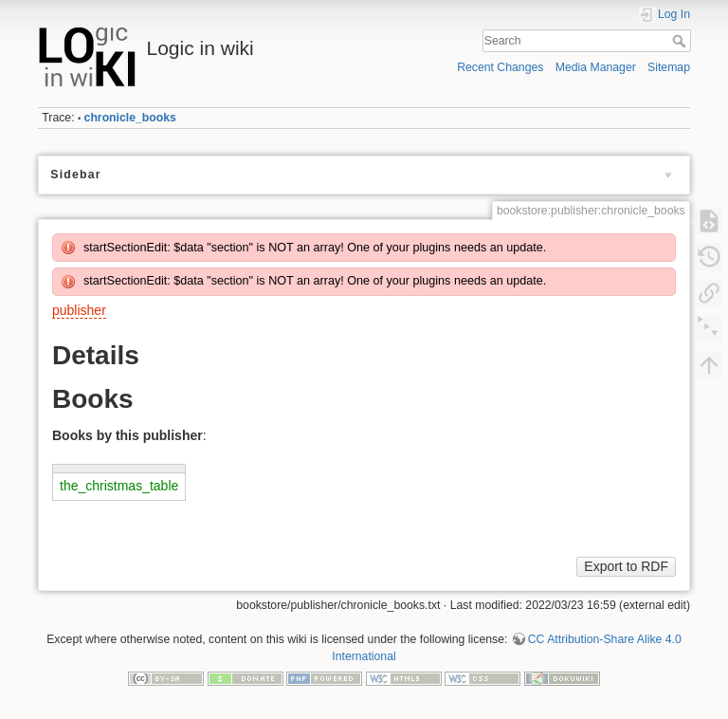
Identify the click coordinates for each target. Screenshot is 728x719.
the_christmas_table (119, 486)
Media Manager (596, 67)
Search (681, 41)
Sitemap (669, 67)
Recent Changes (500, 67)
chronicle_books (130, 118)
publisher (79, 310)
